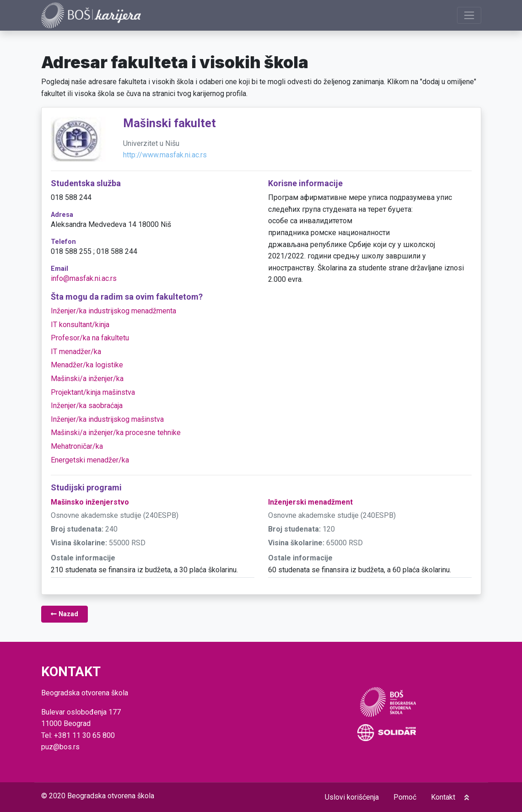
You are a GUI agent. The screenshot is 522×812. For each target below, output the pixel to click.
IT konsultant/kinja (80, 325)
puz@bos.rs (60, 747)
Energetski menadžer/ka (90, 460)
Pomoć (405, 797)
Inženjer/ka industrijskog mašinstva (107, 419)
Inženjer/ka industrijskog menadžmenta (113, 311)
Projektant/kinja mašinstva (93, 392)
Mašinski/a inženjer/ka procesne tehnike (116, 433)
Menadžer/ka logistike (87, 365)
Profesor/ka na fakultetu (90, 338)
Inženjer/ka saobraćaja (87, 406)
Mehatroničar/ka (77, 447)
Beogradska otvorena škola (111, 796)
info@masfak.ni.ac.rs (84, 278)
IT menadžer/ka (76, 352)
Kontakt (443, 797)
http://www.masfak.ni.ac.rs (165, 155)
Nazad (65, 615)
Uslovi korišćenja (352, 797)
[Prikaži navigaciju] (469, 15)
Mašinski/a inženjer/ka (87, 379)
